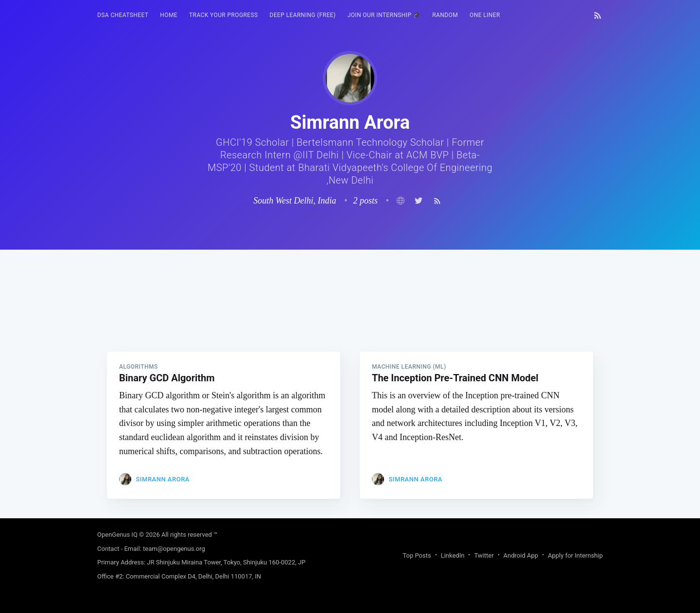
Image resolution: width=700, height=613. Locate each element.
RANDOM (445, 15)
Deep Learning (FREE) (303, 15)
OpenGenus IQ (117, 535)
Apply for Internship (575, 555)
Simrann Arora (162, 479)
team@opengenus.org (174, 549)
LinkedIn (453, 555)
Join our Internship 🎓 (384, 15)
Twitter (484, 555)
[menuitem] (123, 15)
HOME (169, 15)
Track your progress (224, 15)
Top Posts (417, 555)
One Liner (485, 15)
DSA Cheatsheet (123, 15)
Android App (521, 555)
